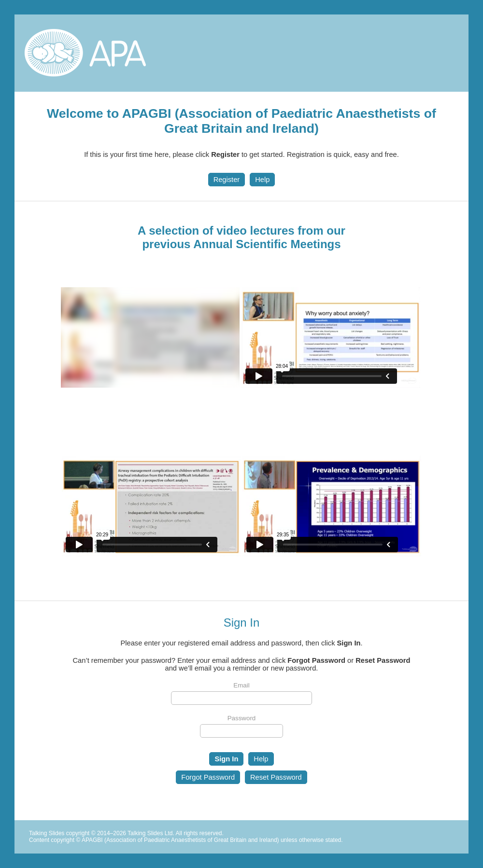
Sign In (226, 759)
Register (227, 180)
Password (242, 718)
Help (262, 180)
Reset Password (276, 777)
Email (241, 685)
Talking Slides (47, 833)
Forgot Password (208, 777)
